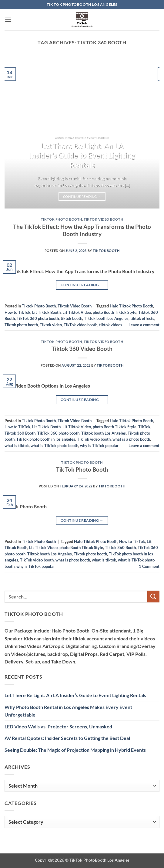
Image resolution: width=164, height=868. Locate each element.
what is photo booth (73, 560)
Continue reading (82, 197)
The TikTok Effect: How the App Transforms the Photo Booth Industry (82, 230)
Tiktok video (51, 325)
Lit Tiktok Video (77, 312)
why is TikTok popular (99, 446)
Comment (149, 566)
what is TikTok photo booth (54, 446)
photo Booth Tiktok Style (115, 312)
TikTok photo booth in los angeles (46, 439)
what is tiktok (17, 446)
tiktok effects (142, 318)
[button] (8, 20)
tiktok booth (71, 318)
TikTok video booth (80, 325)
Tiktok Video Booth (103, 219)
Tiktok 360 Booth (20, 433)
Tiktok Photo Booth (62, 219)
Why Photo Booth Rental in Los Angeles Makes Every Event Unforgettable (68, 711)
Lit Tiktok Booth (46, 312)
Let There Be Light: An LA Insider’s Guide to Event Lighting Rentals (82, 156)
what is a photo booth (131, 439)
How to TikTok (17, 312)
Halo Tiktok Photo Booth (131, 306)
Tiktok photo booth (21, 325)
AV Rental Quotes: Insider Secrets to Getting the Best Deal (67, 738)
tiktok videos (111, 325)
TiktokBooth (106, 251)
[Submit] (153, 597)
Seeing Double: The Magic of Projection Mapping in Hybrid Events (75, 750)
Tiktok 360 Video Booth (82, 349)
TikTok (144, 427)
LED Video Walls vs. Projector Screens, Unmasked (58, 726)
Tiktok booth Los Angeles (106, 318)
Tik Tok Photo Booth (82, 469)
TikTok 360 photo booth (38, 318)
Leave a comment (144, 325)
